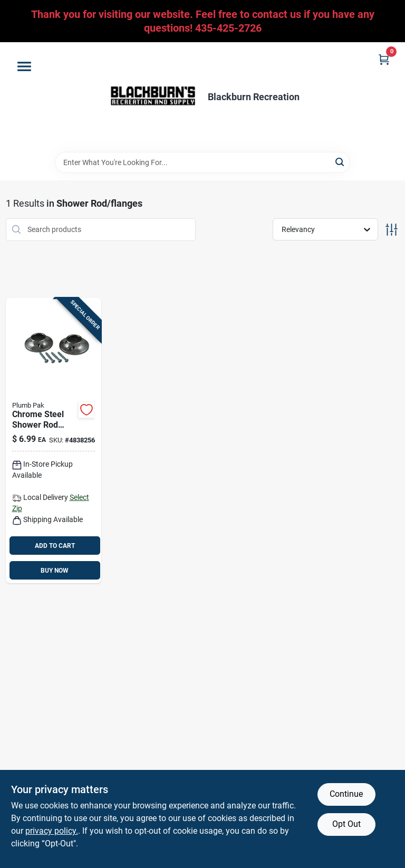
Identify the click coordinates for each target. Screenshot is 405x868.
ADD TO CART (55, 546)
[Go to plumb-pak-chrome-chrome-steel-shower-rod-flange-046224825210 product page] (54, 441)
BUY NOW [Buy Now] (55, 571)
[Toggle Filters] (392, 230)
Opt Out (346, 824)
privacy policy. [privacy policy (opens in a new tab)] (52, 831)
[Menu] (24, 66)
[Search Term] (202, 162)
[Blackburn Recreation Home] (153, 97)
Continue (346, 794)
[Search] (340, 162)
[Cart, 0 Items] (384, 59)
